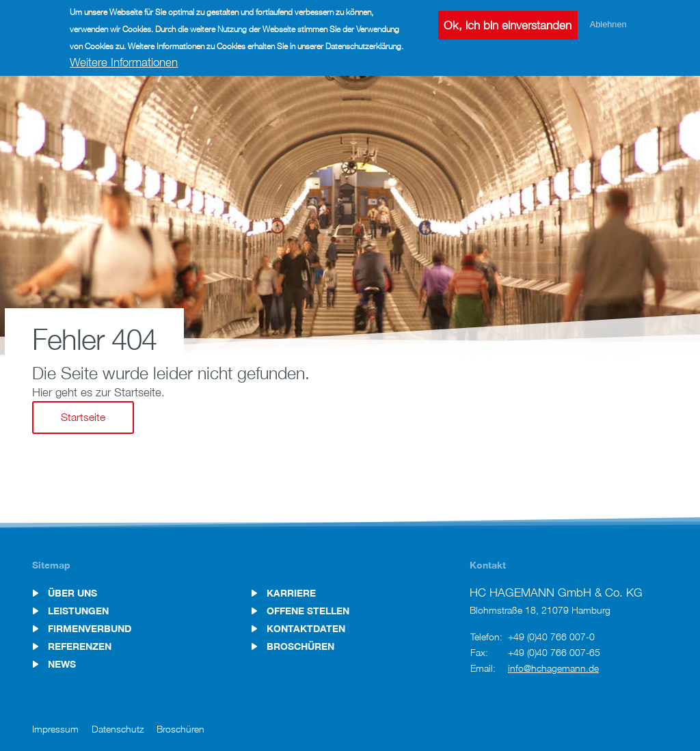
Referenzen (80, 646)
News (62, 664)
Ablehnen (608, 22)
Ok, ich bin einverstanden (508, 23)
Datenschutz (118, 729)
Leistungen (78, 611)
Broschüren (300, 646)
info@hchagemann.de (553, 668)
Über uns (72, 593)
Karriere (291, 593)
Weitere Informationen (124, 59)
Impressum (55, 729)
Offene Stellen (308, 611)
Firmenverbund (90, 629)
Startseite (83, 417)
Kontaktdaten (306, 629)
